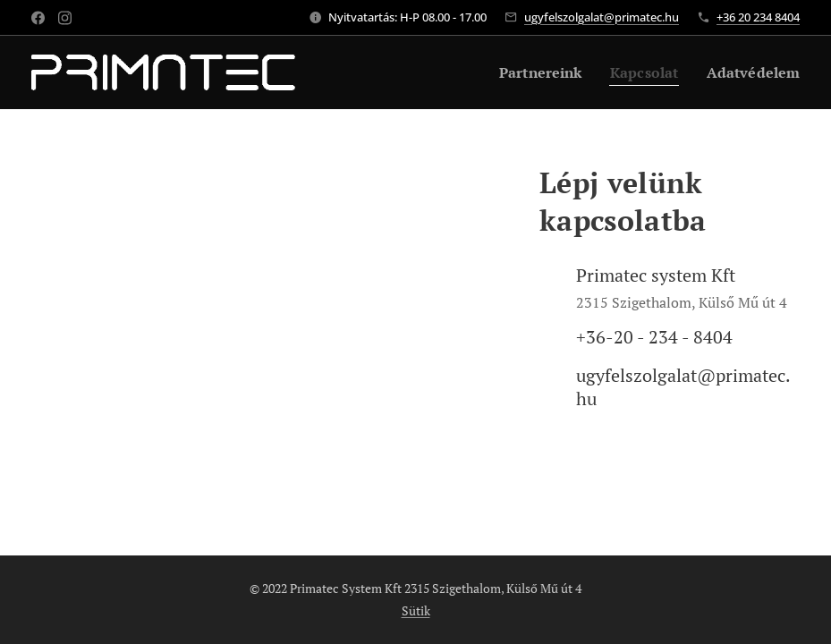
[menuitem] (529, 72)
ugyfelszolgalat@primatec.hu (602, 17)
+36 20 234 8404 (758, 17)
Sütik (416, 610)
